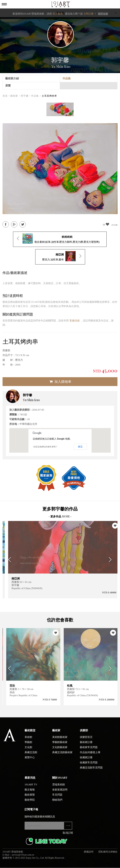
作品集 (67, 78)
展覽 (8, 86)
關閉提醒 (103, 14)
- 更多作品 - (60, 516)
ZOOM (114, 225)
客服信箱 (75, 321)
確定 (80, 447)
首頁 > (6, 96)
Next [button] (111, 560)
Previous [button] (9, 560)
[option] (60, 109)
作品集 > (36, 96)
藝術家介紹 (12, 78)
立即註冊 (88, 14)
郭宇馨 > (26, 96)
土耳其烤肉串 (49, 96)
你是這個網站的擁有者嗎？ (45, 447)
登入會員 (58, 14)
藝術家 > (15, 96)
